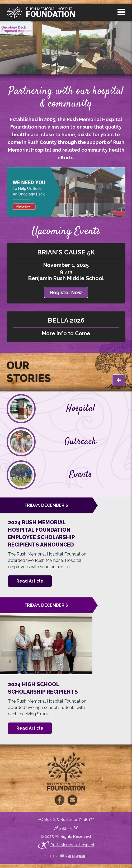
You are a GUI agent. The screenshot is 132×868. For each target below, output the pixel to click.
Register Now (66, 292)
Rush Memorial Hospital (66, 845)
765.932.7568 (66, 828)
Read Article (30, 581)
